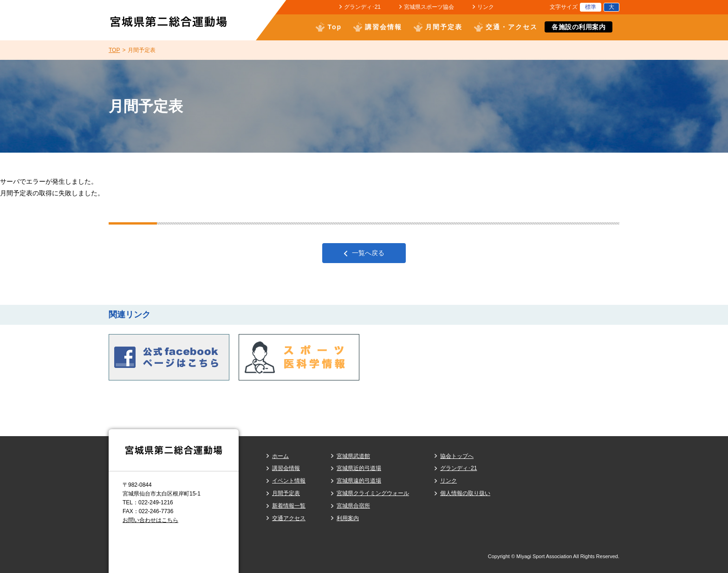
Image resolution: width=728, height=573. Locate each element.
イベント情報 (289, 481)
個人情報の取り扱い (465, 493)
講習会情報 (383, 27)
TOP (114, 50)
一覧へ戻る (368, 253)
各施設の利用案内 (578, 27)
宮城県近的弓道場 (359, 468)
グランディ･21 (362, 7)
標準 (591, 7)
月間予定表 (444, 27)
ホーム (280, 456)
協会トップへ (457, 456)
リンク (486, 7)
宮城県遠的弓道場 (359, 481)
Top (335, 27)
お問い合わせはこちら (150, 520)
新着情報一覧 (289, 506)
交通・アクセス (512, 27)
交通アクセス (289, 518)
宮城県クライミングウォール (373, 493)
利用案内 (348, 518)
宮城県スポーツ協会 (429, 7)
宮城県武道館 (353, 456)
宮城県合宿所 (353, 506)
